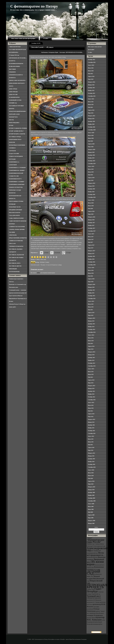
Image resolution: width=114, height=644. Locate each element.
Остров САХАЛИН (14, 154)
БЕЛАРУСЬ (12, 61)
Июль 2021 (91, 102)
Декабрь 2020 (91, 121)
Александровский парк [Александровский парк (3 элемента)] (100, 546)
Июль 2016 (91, 270)
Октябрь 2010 (92, 464)
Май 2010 (90, 478)
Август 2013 (91, 369)
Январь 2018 (91, 220)
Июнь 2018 (91, 206)
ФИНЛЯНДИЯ (13, 269)
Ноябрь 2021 (91, 90)
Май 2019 (90, 175)
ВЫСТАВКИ (12, 69)
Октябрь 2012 (92, 397)
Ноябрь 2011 (91, 428)
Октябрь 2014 (92, 329)
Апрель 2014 (91, 346)
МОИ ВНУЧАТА (13, 117)
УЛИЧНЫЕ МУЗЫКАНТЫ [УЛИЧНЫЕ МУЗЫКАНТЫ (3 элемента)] (94, 598)
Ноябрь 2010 (91, 462)
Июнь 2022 (91, 71)
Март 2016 (91, 282)
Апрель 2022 (91, 76)
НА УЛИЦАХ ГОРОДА (15, 137)
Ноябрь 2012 (91, 394)
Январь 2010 (91, 490)
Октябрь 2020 (92, 127)
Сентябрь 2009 (92, 501)
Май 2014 (90, 343)
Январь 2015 (91, 321)
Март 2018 (91, 214)
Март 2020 (91, 147)
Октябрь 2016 (92, 262)
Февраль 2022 (92, 82)
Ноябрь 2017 (91, 225)
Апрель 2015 (91, 313)
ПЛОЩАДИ (12, 204)
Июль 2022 (91, 68)
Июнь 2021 (91, 105)
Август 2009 (91, 504)
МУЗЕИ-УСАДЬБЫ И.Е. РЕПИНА (18, 128)
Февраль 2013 (92, 386)
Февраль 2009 (92, 521)
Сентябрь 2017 (92, 231)
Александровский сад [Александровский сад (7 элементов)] (97, 549)
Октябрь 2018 (92, 194)
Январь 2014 (91, 355)
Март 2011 (91, 450)
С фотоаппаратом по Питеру (34, 6)
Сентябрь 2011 (92, 433)
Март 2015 (91, 315)
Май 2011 (90, 445)
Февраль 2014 (92, 352)
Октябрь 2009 (92, 498)
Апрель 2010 (91, 481)
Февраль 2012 (92, 419)
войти (38, 273)
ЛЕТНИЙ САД (13, 103)
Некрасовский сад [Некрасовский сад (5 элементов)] (95, 582)
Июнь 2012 (91, 408)
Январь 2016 (91, 287)
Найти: (96, 527)
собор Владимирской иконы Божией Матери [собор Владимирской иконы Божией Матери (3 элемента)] (96, 622)
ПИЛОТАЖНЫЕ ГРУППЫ (16, 201)
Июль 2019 (91, 169)
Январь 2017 (91, 254)
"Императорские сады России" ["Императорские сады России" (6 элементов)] (96, 541)
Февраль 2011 (92, 453)
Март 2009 (91, 518)
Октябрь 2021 (92, 93)
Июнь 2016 (91, 273)
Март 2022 (91, 79)
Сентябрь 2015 (92, 298)
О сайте (46, 38)
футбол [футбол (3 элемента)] (100, 624)
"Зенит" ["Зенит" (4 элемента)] (90, 538)
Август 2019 (91, 166)
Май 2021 (90, 107)
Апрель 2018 (91, 211)
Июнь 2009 (91, 509)
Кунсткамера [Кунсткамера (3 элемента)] (97, 569)
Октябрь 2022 (92, 60)
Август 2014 (91, 335)
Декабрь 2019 (91, 155)
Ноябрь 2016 (91, 259)
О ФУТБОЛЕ (12, 151)
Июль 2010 (91, 473)
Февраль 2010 (92, 487)
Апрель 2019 (91, 178)
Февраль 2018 (92, 217)
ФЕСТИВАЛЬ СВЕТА (15, 263)
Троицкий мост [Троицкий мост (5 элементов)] (94, 596)
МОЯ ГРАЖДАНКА (14, 123)
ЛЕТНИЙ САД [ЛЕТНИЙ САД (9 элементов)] (94, 572)
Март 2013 (91, 383)
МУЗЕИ (11, 125)
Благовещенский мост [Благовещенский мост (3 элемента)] (92, 553)
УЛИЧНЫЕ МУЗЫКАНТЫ (16, 246)
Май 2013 (90, 377)
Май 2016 (90, 276)
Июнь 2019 (91, 172)
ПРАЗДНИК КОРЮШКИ (16, 210)
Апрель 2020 (91, 144)
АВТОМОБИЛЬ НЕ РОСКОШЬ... (74, 52)
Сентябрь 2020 (92, 130)
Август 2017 (91, 234)
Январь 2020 (91, 152)
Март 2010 (91, 484)
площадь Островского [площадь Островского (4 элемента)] (95, 615)
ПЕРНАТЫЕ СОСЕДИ (15, 190)
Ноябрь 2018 (91, 192)
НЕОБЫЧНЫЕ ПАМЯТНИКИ (17, 145)
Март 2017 (91, 248)
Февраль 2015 (92, 318)
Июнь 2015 (91, 307)
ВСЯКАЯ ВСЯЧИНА (15, 66)
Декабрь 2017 (91, 223)
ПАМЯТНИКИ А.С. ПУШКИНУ (18, 168)
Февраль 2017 (92, 251)
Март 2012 (91, 417)
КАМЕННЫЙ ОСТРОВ (15, 100)
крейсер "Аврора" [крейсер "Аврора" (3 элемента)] (100, 611)
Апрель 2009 (91, 515)
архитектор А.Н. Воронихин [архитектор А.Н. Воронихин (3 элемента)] (94, 600)
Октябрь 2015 (92, 296)
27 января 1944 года (14, 55)
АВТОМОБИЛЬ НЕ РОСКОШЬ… (18, 58)
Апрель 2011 (91, 447)
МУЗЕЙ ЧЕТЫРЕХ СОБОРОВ (17, 134)
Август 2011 (91, 436)
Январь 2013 (91, 388)
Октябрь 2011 (92, 431)
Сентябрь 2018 (92, 197)
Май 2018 (90, 209)
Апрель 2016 (91, 279)
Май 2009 (90, 512)
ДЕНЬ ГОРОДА (13, 89)
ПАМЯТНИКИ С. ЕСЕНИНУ (17, 182)
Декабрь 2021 (91, 88)
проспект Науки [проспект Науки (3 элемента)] (91, 618)
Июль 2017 (91, 237)
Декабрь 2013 (91, 358)
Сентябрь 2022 (92, 62)
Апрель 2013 (91, 380)
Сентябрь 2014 (92, 332)
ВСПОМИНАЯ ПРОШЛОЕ (16, 64)
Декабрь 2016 (91, 256)
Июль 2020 (91, 135)
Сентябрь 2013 (92, 366)
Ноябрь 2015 (91, 293)
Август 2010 (91, 470)
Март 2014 (91, 349)
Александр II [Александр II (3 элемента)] (90, 546)
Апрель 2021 (91, 110)
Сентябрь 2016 (92, 265)
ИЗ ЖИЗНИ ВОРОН (14, 97)
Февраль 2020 (92, 150)
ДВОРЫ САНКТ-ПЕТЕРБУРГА (17, 80)
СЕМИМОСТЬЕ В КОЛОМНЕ (17, 227)
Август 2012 (91, 403)
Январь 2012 (91, 422)
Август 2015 (91, 301)
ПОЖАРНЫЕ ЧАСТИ (15, 207)
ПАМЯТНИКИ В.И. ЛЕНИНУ (17, 170)
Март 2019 (91, 180)
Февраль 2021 (92, 116)
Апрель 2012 (91, 414)
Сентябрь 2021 (92, 96)
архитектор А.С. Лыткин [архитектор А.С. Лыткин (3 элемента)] (93, 602)
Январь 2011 (91, 456)
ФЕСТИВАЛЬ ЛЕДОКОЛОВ (17, 255)
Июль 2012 (91, 405)
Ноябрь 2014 (91, 327)
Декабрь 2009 (91, 492)
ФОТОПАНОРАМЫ (14, 272)
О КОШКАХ (12, 148)
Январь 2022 (91, 85)
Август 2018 (91, 200)
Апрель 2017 (91, 245)
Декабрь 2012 (91, 391)
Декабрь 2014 (91, 324)
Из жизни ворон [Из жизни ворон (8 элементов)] (95, 563)
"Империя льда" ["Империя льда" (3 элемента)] (91, 544)
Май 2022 (90, 74)
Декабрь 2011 (91, 425)
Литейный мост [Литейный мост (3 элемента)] (98, 574)
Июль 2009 (91, 507)
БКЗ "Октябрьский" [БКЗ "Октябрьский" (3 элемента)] (96, 551)
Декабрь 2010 (91, 459)
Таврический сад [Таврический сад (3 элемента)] (96, 594)
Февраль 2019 (92, 183)
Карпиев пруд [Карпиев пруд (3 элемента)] (90, 567)
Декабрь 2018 (91, 189)
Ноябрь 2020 (91, 124)
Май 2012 (90, 411)
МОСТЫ (11, 120)
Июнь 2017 (91, 239)
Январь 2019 (91, 186)
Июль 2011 (91, 439)
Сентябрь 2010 (92, 467)
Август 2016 (91, 268)
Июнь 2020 (91, 138)
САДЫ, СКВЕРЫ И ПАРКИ (16, 218)
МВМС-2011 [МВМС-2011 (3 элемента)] (90, 576)
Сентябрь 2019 (92, 164)
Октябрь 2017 (92, 228)
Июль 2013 (91, 372)
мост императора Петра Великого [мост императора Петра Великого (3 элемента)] (95, 613)
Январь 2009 (91, 523)
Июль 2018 (91, 203)
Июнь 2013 (91, 374)
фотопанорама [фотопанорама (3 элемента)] (95, 624)
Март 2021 (91, 113)
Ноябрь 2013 (91, 360)
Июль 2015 (91, 304)
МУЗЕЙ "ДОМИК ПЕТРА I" (16, 131)
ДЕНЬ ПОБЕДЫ (13, 92)
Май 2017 (90, 242)
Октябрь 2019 (92, 161)
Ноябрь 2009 (91, 495)
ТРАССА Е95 (12, 244)
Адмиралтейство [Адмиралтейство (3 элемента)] (100, 544)
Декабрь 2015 (91, 290)
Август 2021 (91, 99)
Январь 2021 (91, 119)
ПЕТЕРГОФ (12, 193)
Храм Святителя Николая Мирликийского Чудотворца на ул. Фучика (18, 298)
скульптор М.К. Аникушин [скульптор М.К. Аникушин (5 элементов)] (96, 618)
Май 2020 (90, 141)
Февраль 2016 (92, 284)
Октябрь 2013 (92, 363)
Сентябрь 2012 (92, 400)
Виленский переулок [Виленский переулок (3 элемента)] (92, 557)
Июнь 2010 (91, 476)
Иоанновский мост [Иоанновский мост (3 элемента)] (99, 565)
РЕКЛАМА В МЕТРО (15, 213)
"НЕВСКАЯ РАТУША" (15, 47)
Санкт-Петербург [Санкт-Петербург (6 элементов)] (94, 590)
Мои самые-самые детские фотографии (23, 38)
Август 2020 (91, 133)
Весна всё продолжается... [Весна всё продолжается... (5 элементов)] (96, 554)
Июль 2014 (91, 338)
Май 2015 (90, 310)
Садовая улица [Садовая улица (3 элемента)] (91, 589)
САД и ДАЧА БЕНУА (14, 215)
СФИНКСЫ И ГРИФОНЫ (16, 241)
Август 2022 (91, 65)
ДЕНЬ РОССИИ (13, 95)
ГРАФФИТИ (12, 72)
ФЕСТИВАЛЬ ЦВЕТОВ (15, 266)
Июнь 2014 (91, 341)
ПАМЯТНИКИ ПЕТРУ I (15, 179)
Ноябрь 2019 (91, 158)
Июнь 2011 (91, 442)
